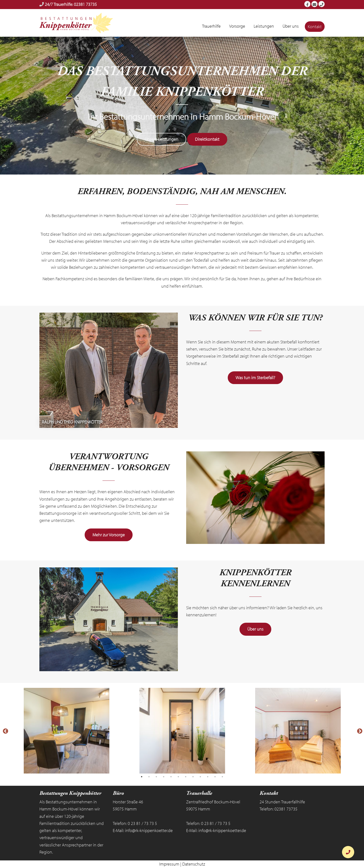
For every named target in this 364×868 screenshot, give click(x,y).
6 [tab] (178, 777)
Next (359, 731)
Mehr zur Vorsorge (109, 535)
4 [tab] (164, 777)
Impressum (169, 864)
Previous (5, 731)
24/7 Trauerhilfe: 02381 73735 (71, 4)
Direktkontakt (207, 139)
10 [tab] (208, 777)
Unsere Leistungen (161, 139)
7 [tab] (186, 777)
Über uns (255, 629)
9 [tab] (200, 777)
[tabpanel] (66, 731)
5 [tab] (171, 777)
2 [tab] (149, 777)
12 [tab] (222, 777)
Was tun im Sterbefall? (255, 378)
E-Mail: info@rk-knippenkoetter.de (143, 831)
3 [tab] (156, 777)
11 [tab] (215, 777)
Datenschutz (194, 864)
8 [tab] (193, 777)
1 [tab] (142, 777)
